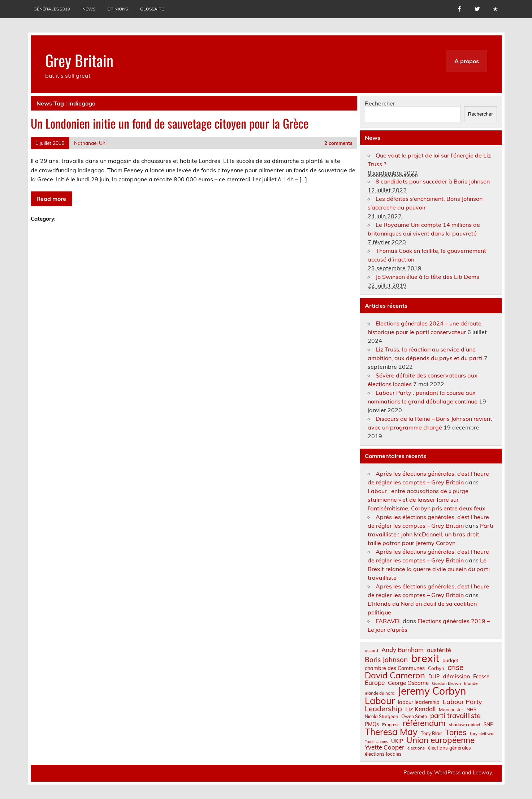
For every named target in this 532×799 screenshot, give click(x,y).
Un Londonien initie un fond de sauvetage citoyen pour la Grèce (170, 123)
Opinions (118, 9)
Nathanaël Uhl (90, 143)
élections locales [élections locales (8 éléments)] (383, 754)
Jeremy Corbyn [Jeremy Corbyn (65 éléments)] (432, 691)
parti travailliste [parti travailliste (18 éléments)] (455, 716)
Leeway (482, 773)
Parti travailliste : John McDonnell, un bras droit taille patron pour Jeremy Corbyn (431, 534)
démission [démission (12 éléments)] (456, 676)
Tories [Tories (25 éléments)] (456, 732)
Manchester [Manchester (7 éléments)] (451, 710)
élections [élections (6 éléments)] (416, 748)
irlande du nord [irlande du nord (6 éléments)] (380, 693)
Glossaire (152, 9)
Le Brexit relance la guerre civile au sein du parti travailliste (429, 569)
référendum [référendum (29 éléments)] (424, 723)
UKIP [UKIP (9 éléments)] (397, 741)
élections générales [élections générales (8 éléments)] (449, 748)
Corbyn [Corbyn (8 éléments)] (436, 668)
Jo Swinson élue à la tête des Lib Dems (427, 277)
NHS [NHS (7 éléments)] (472, 710)
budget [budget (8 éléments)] (450, 660)
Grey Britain (79, 60)
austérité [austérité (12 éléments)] (439, 650)
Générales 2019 (52, 9)
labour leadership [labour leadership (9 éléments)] (419, 702)
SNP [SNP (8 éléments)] (488, 724)
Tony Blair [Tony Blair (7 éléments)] (431, 733)
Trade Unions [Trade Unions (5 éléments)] (376, 742)
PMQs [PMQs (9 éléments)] (372, 724)
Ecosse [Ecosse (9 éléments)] (481, 677)
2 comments (338, 143)
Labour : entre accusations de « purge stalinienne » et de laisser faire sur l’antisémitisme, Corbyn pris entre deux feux (427, 500)
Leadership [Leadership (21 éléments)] (383, 709)
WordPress (447, 773)
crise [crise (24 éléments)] (455, 667)
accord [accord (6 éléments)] (371, 651)
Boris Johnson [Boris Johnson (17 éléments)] (386, 660)
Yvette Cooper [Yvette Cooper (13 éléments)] (384, 748)
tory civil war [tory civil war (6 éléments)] (482, 734)
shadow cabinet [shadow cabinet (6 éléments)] (465, 725)
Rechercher (380, 103)
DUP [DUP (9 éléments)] (434, 677)
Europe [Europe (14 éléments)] (375, 683)
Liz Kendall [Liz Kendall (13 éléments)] (420, 709)
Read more (51, 199)
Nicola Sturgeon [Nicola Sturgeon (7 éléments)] (381, 716)
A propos (467, 61)
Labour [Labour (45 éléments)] (380, 701)
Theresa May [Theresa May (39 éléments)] (391, 732)
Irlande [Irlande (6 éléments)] (471, 683)
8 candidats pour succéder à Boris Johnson (433, 181)
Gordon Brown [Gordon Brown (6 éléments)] (446, 683)
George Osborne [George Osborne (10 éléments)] (408, 683)
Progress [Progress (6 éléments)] (391, 725)
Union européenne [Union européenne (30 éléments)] (440, 740)
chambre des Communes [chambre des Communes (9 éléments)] (395, 668)
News (89, 9)
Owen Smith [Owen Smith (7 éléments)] (414, 716)
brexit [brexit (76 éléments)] (425, 658)
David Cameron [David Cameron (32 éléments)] (395, 675)
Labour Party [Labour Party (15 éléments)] (462, 702)
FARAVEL (388, 621)
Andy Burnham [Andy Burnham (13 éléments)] (403, 650)
